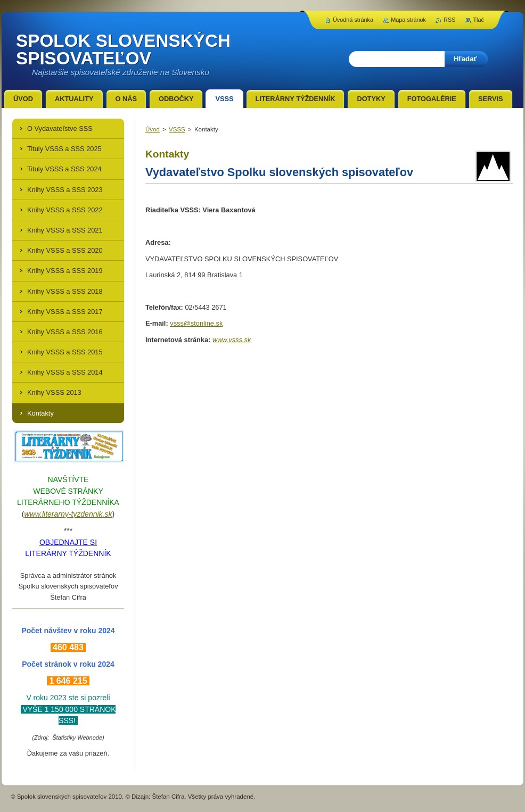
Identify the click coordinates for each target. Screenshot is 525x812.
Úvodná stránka (353, 20)
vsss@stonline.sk (196, 323)
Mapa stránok (408, 20)
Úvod (153, 129)
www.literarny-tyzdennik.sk (68, 514)
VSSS (177, 129)
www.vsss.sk (232, 340)
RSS (449, 20)
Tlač (478, 20)
